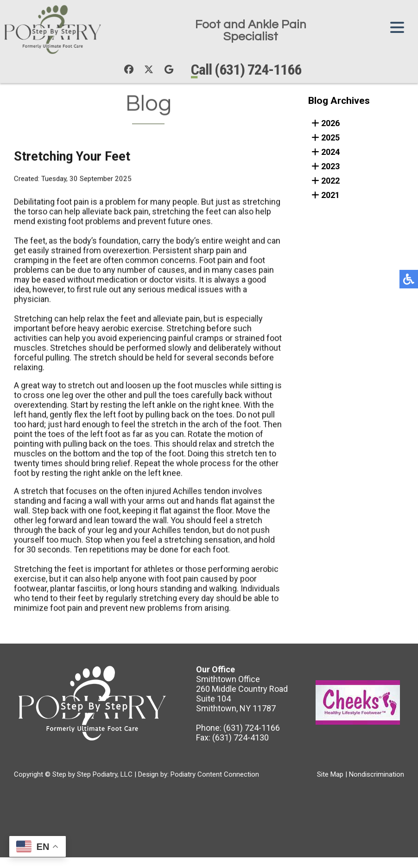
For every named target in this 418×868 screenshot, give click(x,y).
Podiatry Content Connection (215, 775)
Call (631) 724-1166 (249, 70)
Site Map (330, 775)
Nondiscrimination (377, 775)
